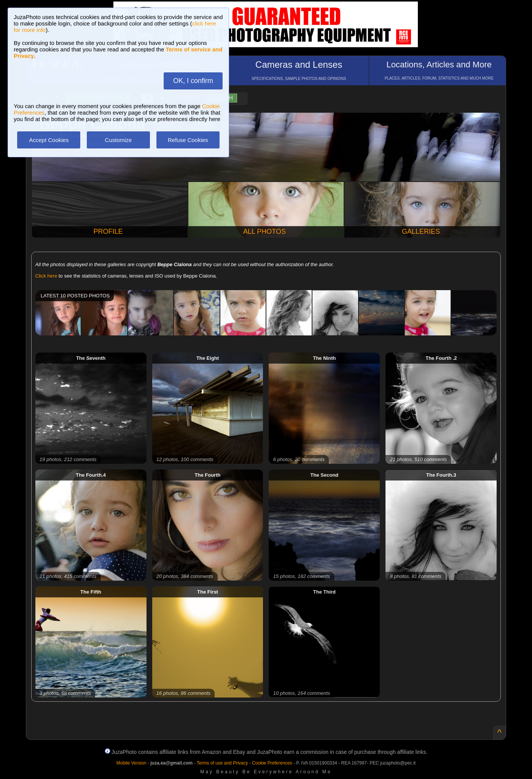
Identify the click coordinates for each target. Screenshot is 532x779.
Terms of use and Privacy (222, 763)
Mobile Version (131, 763)
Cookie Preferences (272, 763)
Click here (46, 276)
